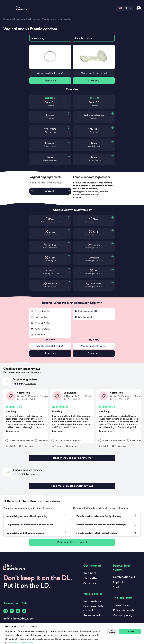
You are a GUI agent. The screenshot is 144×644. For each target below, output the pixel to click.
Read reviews (92, 602)
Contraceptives (23, 19)
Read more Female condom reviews (72, 487)
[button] (50, 177)
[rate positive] (7, 447)
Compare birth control (93, 609)
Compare (36, 19)
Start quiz (50, 81)
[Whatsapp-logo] (6, 612)
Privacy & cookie (124, 611)
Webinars (90, 574)
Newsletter (91, 579)
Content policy (123, 617)
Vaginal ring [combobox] (38, 38)
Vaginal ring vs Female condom (57, 19)
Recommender (93, 617)
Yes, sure (131, 632)
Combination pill (124, 578)
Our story (90, 584)
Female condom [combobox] (84, 38)
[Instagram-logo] (12, 612)
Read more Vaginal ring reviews (72, 458)
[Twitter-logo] (18, 612)
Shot (116, 588)
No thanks (112, 631)
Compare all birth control (72, 543)
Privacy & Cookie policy (22, 643)
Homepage (9, 19)
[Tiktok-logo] (24, 612)
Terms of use (121, 606)
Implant (118, 583)
